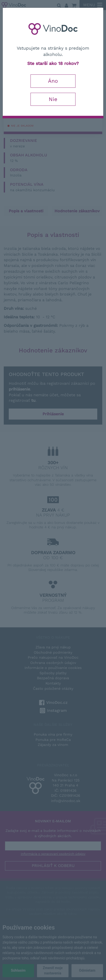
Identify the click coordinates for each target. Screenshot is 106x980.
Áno (53, 81)
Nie (53, 99)
